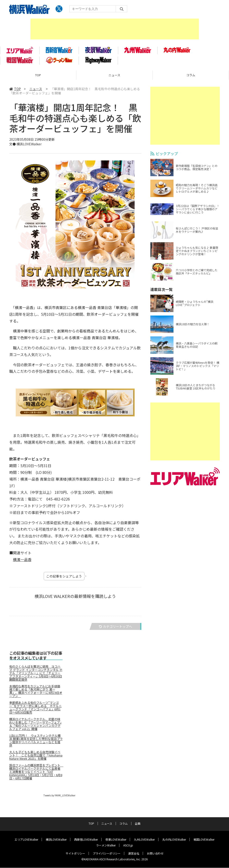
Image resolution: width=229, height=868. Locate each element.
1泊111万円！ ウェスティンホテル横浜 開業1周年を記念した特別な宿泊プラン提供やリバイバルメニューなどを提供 (36, 742)
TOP (38, 77)
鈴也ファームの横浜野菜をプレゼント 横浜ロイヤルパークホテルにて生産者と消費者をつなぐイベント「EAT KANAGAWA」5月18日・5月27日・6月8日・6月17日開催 (36, 774)
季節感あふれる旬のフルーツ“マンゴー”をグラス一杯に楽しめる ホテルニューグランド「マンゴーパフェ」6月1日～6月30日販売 (36, 709)
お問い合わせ (155, 854)
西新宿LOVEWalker (86, 840)
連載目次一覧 (161, 291)
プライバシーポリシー (107, 854)
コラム (191, 77)
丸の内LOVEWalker (174, 840)
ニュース (114, 77)
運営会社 (134, 854)
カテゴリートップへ (115, 628)
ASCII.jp (128, 845)
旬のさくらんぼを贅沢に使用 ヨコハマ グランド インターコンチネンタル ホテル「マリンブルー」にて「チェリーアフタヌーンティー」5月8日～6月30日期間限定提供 (36, 675)
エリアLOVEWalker (26, 840)
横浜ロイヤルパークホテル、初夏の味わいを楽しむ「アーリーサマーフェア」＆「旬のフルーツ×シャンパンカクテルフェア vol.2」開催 (35, 726)
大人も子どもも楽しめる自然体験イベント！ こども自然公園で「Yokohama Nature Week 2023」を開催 (36, 757)
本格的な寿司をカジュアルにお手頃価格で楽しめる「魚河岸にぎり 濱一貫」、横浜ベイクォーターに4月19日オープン (36, 693)
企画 (138, 824)
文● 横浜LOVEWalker (25, 146)
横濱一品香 (22, 561)
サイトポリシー (75, 854)
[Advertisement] (114, 29)
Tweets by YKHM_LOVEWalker (59, 797)
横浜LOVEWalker (56, 840)
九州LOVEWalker (144, 840)
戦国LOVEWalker (204, 840)
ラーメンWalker (106, 845)
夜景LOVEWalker (116, 840)
